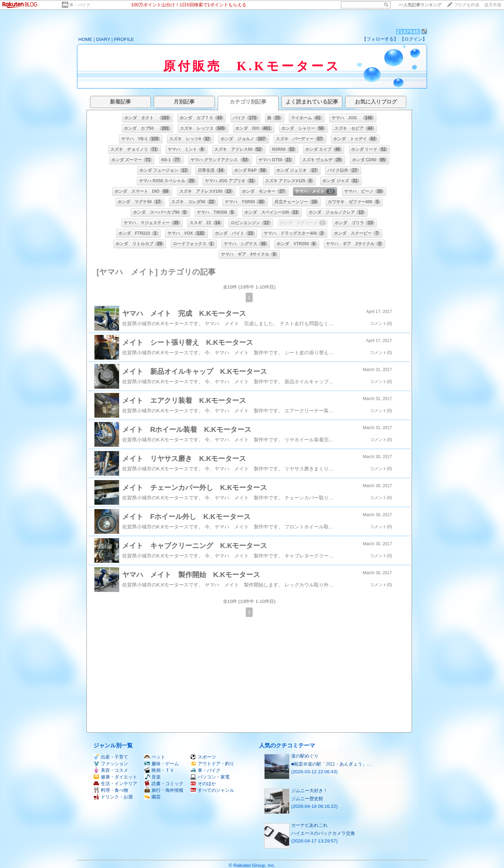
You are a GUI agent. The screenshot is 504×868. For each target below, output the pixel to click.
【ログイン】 (413, 39)
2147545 (408, 32)
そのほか (203, 784)
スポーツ (203, 757)
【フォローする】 (380, 39)
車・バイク (80, 5)
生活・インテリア (115, 784)
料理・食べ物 (111, 790)
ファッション (111, 764)
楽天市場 (493, 5)
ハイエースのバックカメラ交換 (323, 833)
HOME (85, 39)
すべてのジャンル (212, 790)
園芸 (152, 797)
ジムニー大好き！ (309, 791)
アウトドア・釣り (212, 764)
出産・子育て (111, 757)
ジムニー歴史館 (307, 799)
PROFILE (124, 39)
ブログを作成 (467, 5)
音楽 (152, 777)
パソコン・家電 (210, 777)
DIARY (103, 39)
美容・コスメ (111, 770)
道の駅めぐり (305, 756)
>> (420, 5)
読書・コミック (164, 784)
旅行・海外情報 (164, 790)
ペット (155, 757)
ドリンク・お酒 (113, 797)
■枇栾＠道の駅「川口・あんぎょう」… (331, 764)
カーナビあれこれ (309, 825)
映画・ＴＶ (159, 770)
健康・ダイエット (115, 777)
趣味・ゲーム (162, 764)
